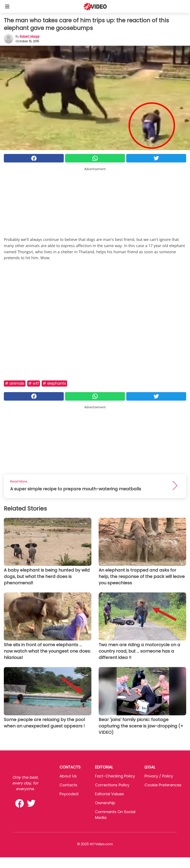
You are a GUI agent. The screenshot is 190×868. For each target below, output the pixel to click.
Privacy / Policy (159, 776)
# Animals (15, 383)
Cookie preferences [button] (163, 785)
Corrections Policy (112, 785)
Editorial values (109, 794)
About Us (68, 776)
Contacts (68, 785)
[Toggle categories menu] (7, 6)
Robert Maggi (30, 36)
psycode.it (69, 794)
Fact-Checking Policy (115, 776)
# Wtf (34, 383)
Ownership (105, 803)
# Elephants (54, 383)
